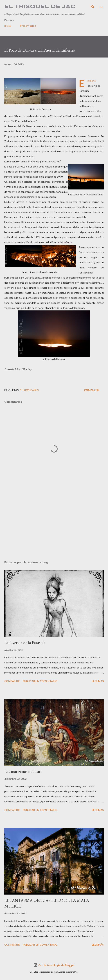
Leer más (98, 681)
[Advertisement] (54, 524)
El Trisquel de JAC (40, 7)
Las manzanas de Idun (23, 771)
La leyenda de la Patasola (25, 642)
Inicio (8, 26)
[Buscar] (93, 6)
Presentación (28, 26)
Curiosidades (29, 390)
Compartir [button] (92, 390)
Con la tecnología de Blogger (54, 965)
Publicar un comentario (40, 681)
